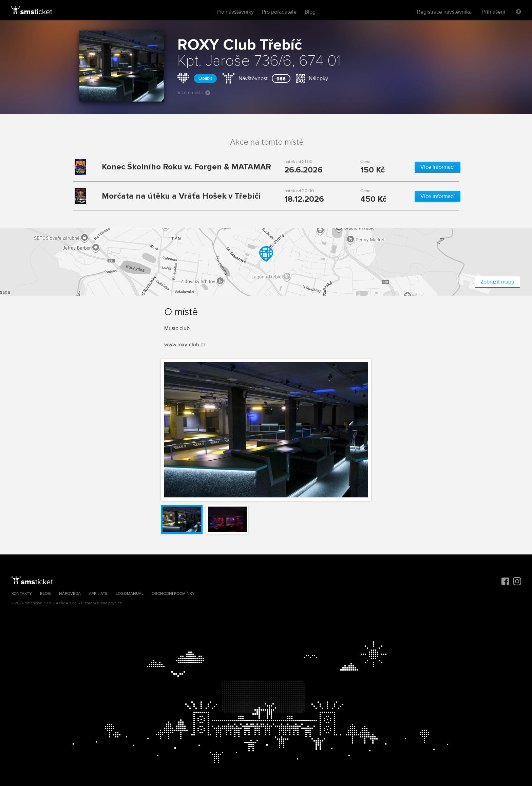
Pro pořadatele (279, 12)
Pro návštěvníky (235, 12)
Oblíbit (205, 78)
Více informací (438, 167)
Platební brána (94, 603)
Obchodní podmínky (173, 594)
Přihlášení (494, 12)
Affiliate (98, 594)
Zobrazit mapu (497, 282)
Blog (310, 12)
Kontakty (22, 594)
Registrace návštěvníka (444, 12)
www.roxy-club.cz (185, 345)
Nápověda (70, 594)
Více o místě (194, 93)
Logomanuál (130, 594)
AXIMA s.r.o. (67, 603)
